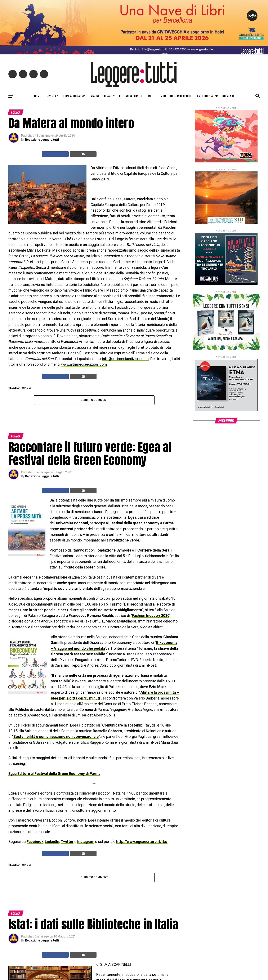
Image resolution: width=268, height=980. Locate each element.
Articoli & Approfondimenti (216, 96)
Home (37, 96)
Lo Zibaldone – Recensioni (174, 96)
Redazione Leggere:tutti (42, 140)
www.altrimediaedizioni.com (84, 364)
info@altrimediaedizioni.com (125, 359)
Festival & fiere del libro (135, 96)
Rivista (51, 96)
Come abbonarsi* (74, 96)
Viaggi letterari (102, 96)
